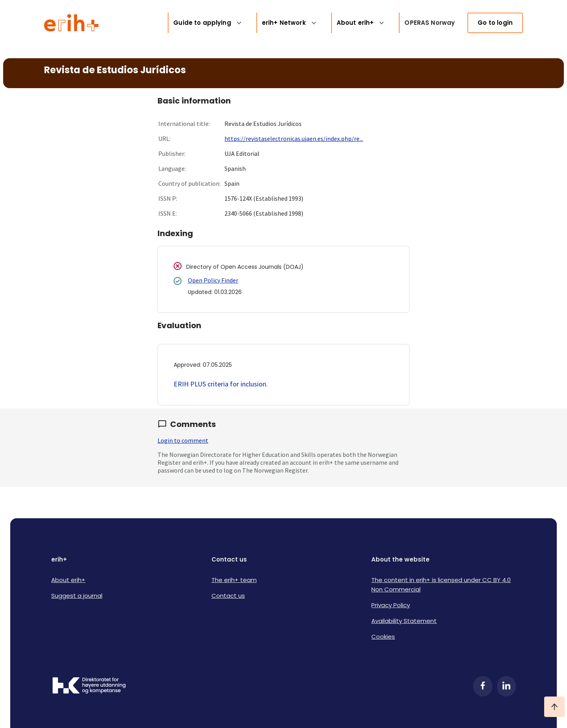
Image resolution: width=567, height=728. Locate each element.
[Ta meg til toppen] (554, 707)
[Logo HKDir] (89, 686)
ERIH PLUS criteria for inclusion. (221, 384)
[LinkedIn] (506, 686)
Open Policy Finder (213, 280)
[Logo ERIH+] (71, 23)
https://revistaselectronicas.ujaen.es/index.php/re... (294, 139)
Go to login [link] (495, 23)
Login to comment (183, 440)
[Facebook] (483, 686)
